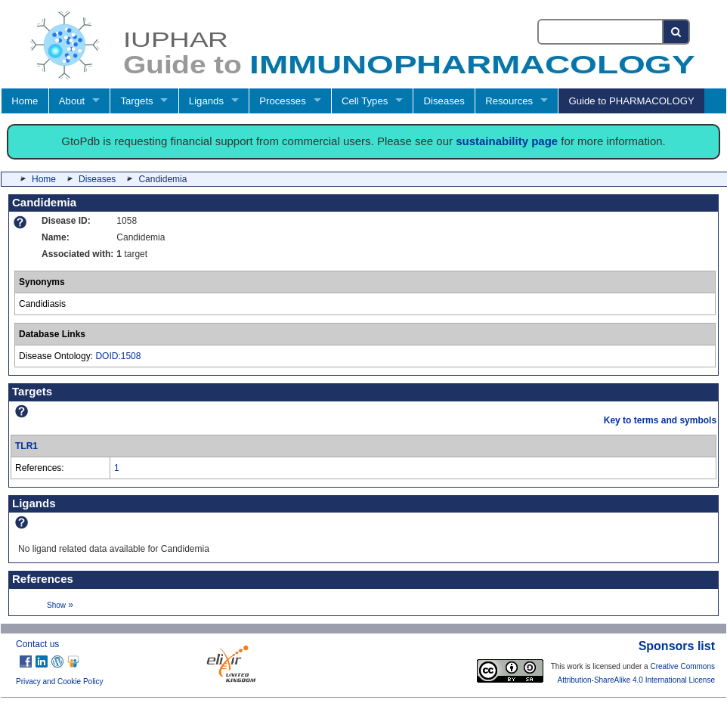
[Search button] (677, 32)
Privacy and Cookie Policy (60, 682)
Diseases (444, 101)
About (72, 101)
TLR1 (26, 446)
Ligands (206, 101)
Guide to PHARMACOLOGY (631, 101)
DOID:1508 (118, 356)
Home (25, 101)
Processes (283, 101)
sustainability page (507, 141)
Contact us (37, 644)
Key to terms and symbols (660, 420)
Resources (509, 101)
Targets (136, 101)
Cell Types (365, 101)
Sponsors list (677, 646)
